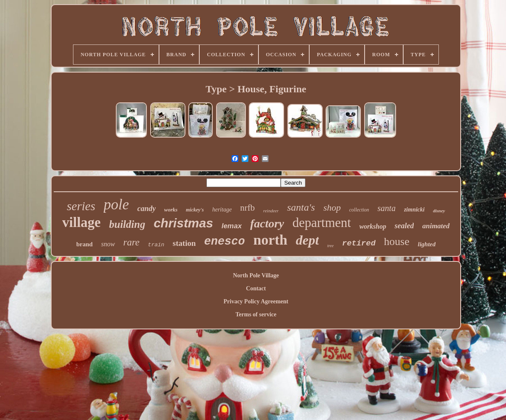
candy (146, 209)
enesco (225, 242)
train (156, 245)
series (81, 206)
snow (108, 244)
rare (132, 242)
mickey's (195, 210)
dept (307, 240)
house (397, 241)
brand (85, 244)
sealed (404, 226)
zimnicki (414, 210)
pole (116, 205)
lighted (427, 244)
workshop (373, 226)
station (184, 243)
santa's (301, 207)
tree (330, 246)
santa (387, 208)
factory (267, 223)
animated (436, 226)
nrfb (247, 208)
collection (359, 210)
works (171, 210)
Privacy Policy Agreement (256, 301)
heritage (222, 210)
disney (439, 211)
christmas (183, 223)
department (322, 223)
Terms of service (256, 314)
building (127, 224)
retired (359, 243)
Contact (256, 288)
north (270, 240)
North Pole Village (256, 275)
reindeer (271, 211)
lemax (232, 226)
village (81, 222)
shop (332, 207)
